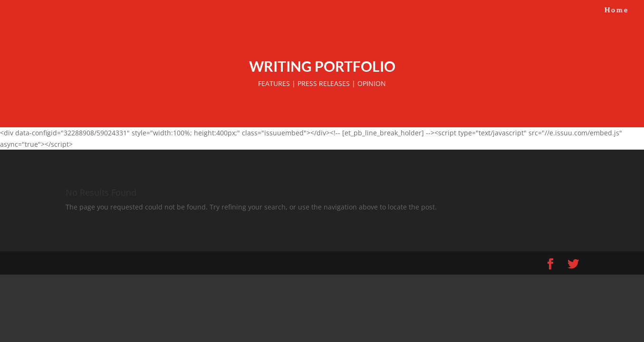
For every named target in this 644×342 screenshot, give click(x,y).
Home (617, 11)
